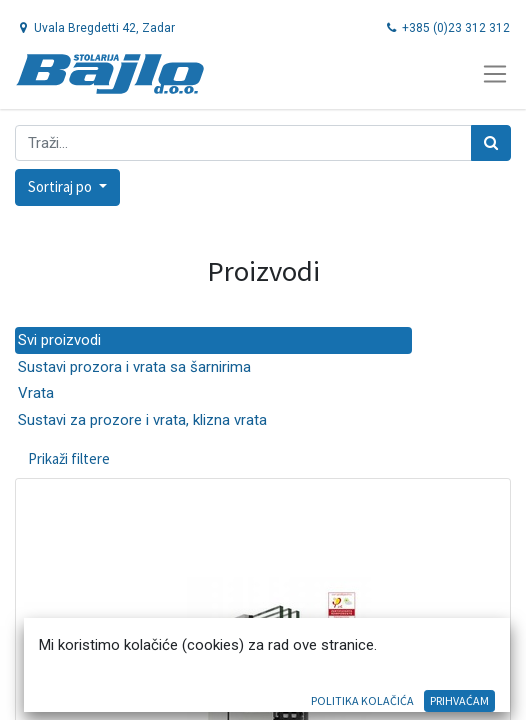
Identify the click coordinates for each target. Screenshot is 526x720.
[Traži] (491, 143)
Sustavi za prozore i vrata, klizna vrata (142, 420)
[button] (67, 187)
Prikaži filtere (69, 458)
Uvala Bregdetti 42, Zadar (95, 28)
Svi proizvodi (59, 340)
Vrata (36, 393)
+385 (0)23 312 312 (447, 28)
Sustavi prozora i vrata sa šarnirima (134, 367)
